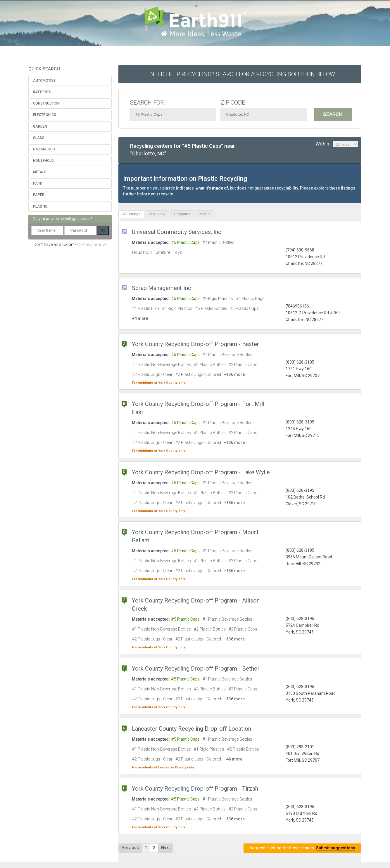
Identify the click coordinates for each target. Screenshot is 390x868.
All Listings (131, 214)
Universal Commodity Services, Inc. (177, 232)
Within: (337, 144)
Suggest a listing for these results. (302, 848)
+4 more (140, 318)
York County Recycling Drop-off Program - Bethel (195, 669)
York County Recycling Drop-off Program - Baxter (195, 344)
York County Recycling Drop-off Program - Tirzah (195, 789)
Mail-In (205, 214)
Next (165, 848)
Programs (182, 214)
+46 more (233, 759)
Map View (157, 214)
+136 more (234, 374)
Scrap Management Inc (162, 288)
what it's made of (212, 188)
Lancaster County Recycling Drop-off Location (191, 729)
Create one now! (92, 244)
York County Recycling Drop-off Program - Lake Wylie (201, 472)
